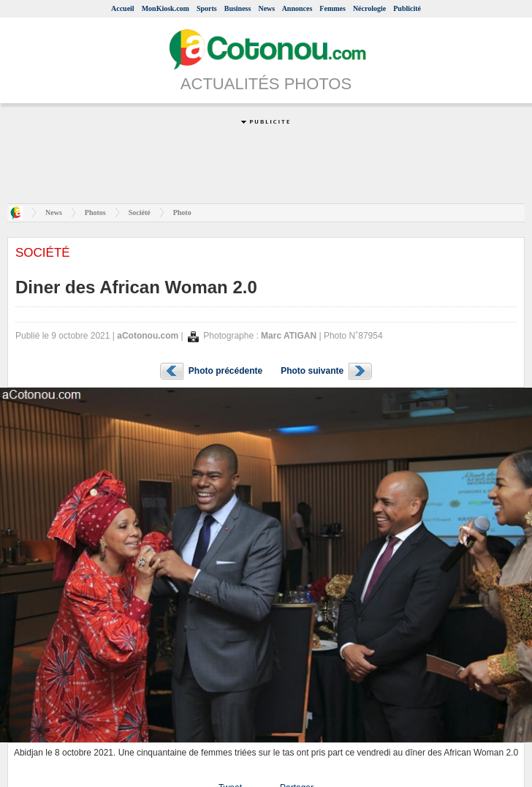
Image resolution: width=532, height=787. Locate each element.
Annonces (297, 8)
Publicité (407, 8)
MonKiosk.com (166, 8)
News (266, 8)
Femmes (332, 8)
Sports (207, 8)
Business (238, 8)
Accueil (123, 8)
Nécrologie (369, 8)
